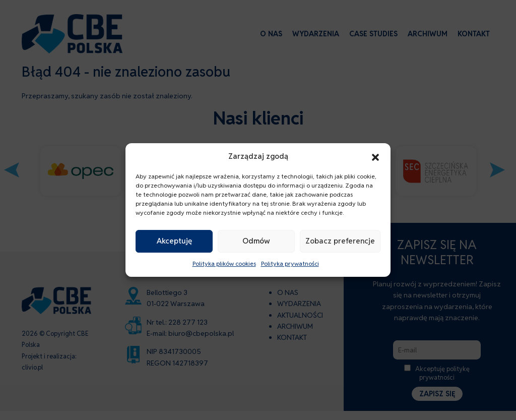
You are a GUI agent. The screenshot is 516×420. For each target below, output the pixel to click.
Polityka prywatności (290, 263)
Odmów (256, 241)
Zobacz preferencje (340, 241)
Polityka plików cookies (224, 263)
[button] (375, 156)
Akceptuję (174, 241)
